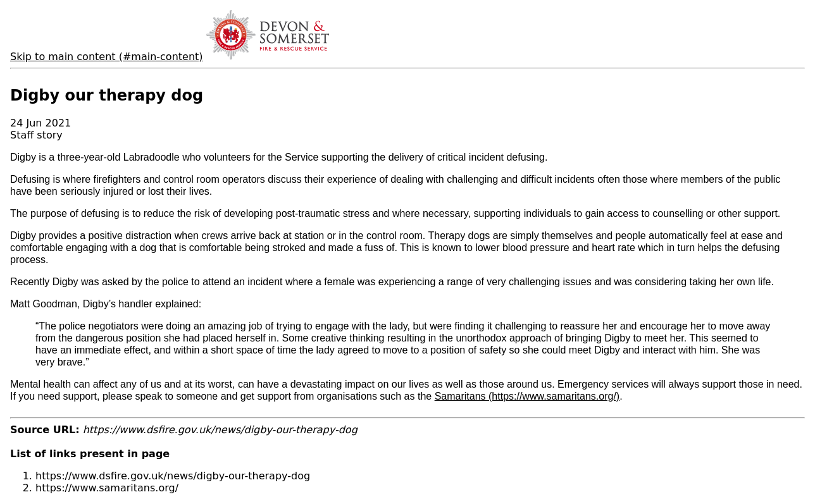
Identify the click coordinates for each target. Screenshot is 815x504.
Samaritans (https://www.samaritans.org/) (527, 396)
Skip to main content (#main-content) (107, 57)
